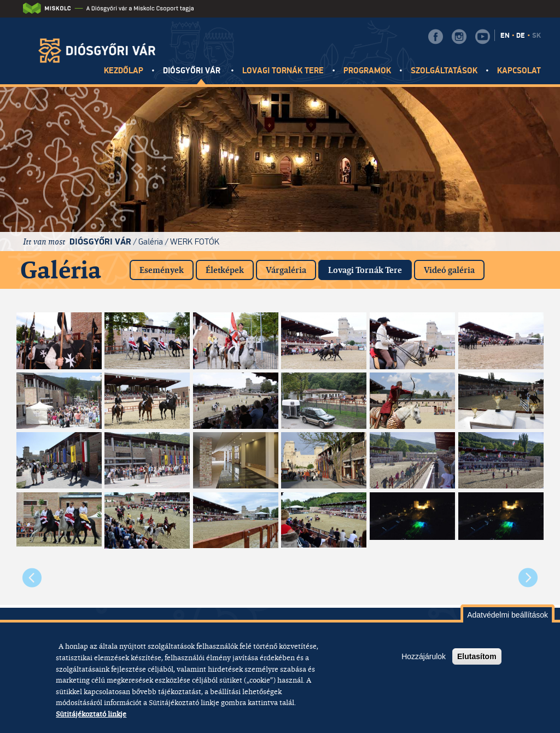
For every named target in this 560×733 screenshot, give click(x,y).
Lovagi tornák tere (283, 71)
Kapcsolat (519, 71)
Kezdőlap (124, 71)
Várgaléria (286, 270)
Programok (367, 71)
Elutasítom (477, 656)
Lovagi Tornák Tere (370, 268)
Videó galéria (449, 270)
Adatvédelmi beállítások (507, 615)
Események (162, 270)
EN (505, 36)
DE (521, 36)
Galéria (151, 242)
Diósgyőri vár (193, 71)
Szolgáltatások (444, 71)
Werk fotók (195, 242)
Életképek (225, 270)
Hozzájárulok (424, 656)
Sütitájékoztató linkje (91, 714)
